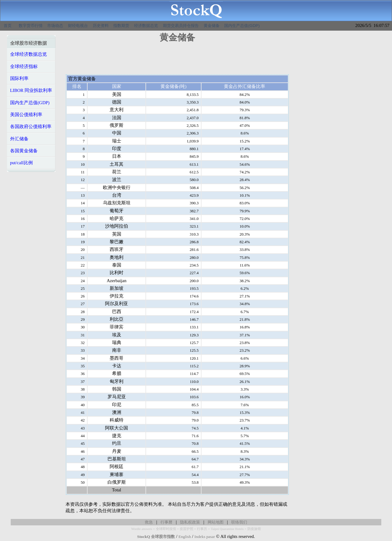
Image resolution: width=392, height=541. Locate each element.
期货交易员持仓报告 (181, 26)
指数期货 (121, 26)
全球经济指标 (24, 66)
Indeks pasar (205, 537)
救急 (149, 522)
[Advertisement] (177, 61)
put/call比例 (21, 163)
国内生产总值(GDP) (242, 26)
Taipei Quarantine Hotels (227, 529)
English (185, 537)
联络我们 (239, 522)
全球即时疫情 (166, 529)
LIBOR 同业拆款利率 (31, 90)
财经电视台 (78, 26)
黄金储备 (212, 26)
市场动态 (55, 26)
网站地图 (216, 522)
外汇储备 (19, 139)
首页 (8, 26)
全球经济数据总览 (28, 54)
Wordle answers (141, 529)
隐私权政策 (190, 522)
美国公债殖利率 (26, 115)
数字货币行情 (31, 26)
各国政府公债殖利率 (31, 127)
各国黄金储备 (24, 151)
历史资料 (101, 26)
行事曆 (166, 522)
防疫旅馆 (254, 529)
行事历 (202, 529)
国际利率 (19, 78)
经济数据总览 (146, 26)
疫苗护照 (187, 529)
